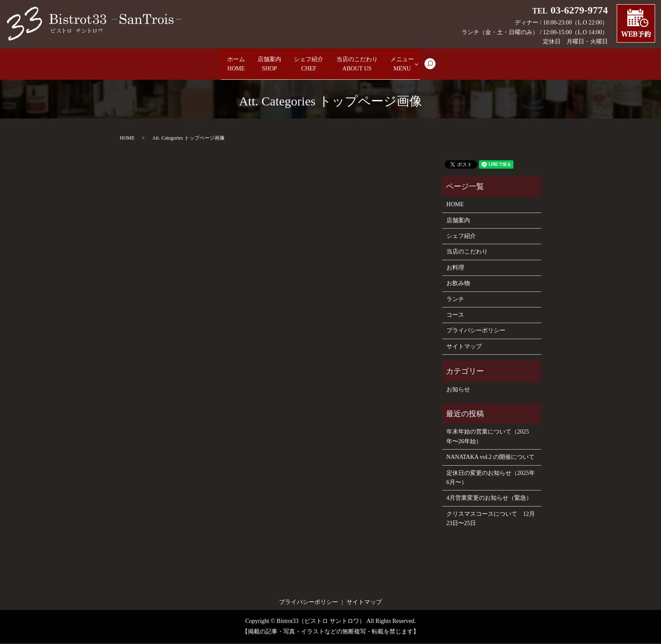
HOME (127, 139)
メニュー (427, 65)
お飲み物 (458, 284)
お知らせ (458, 390)
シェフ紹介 (309, 65)
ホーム (214, 65)
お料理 (455, 268)
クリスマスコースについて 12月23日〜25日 (491, 519)
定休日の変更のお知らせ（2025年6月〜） (491, 478)
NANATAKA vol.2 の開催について (490, 458)
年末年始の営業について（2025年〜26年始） (488, 437)
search (462, 68)
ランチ (455, 300)
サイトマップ (464, 347)
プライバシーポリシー (476, 331)
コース (455, 316)
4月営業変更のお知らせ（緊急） (489, 499)
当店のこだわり (369, 65)
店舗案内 (258, 65)
